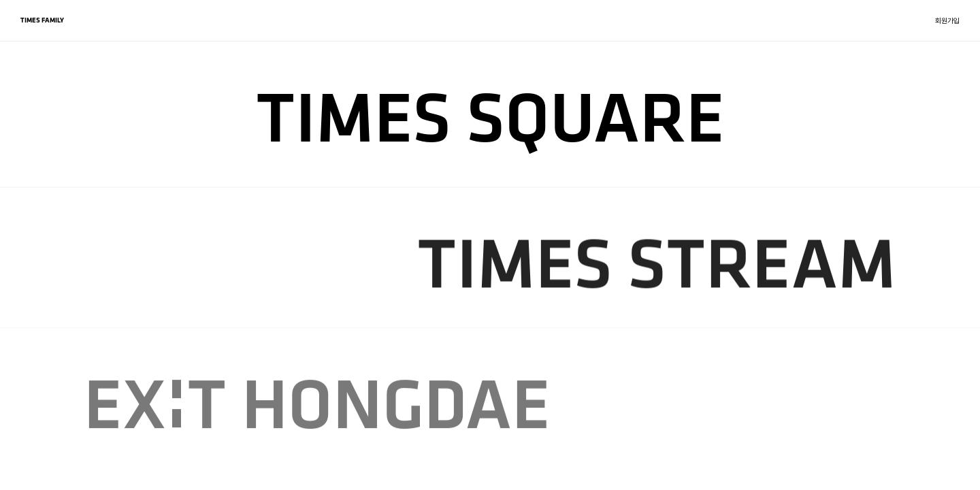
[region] (490, 245)
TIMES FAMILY (42, 20)
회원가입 (947, 21)
